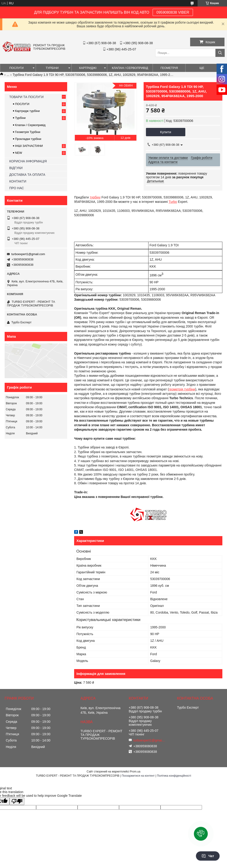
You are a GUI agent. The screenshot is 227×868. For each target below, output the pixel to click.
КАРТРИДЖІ (88, 68)
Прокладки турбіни (28, 139)
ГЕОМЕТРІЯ (169, 68)
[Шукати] (220, 53)
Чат (208, 856)
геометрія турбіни (182, 389)
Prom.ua (135, 772)
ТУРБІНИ (52, 68)
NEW (19, 153)
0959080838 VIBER (173, 12)
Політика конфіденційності (174, 776)
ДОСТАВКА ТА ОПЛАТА (27, 175)
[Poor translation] (17, 801)
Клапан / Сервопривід (30, 125)
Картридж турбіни (27, 111)
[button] (201, 834)
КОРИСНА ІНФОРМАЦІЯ (28, 161)
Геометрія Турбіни (28, 132)
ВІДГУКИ (16, 168)
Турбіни (20, 118)
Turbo (173, 202)
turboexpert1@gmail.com (28, 254)
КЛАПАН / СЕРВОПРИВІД (130, 68)
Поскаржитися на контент (138, 776)
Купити (166, 132)
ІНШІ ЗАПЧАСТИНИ (29, 146)
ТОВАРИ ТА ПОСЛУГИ (26, 97)
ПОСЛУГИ (16, 68)
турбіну (95, 197)
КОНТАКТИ (18, 181)
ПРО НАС (17, 188)
